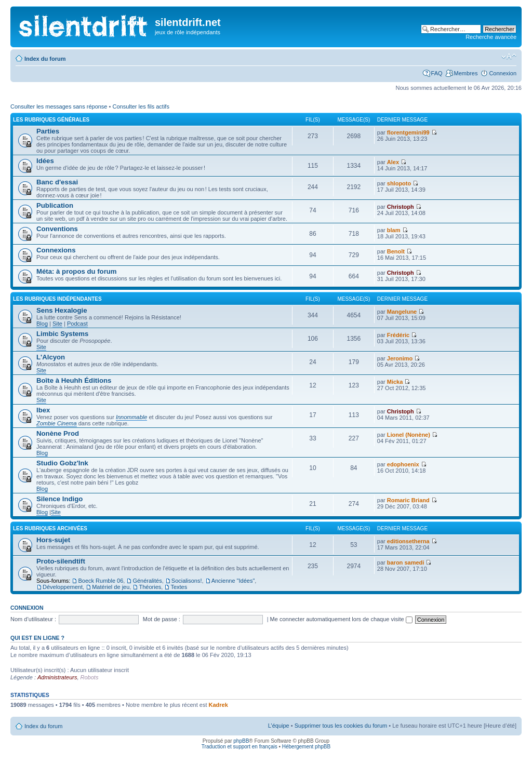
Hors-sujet (53, 540)
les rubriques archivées (50, 528)
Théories (150, 587)
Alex (393, 162)
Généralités (147, 581)
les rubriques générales (51, 120)
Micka (395, 382)
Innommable (132, 417)
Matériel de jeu (111, 587)
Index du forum (45, 59)
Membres (466, 73)
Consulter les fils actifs (141, 106)
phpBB (241, 741)
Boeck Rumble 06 (101, 581)
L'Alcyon (51, 357)
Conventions (57, 229)
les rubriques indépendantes (57, 299)
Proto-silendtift (61, 561)
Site (57, 324)
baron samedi (406, 562)
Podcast (77, 324)
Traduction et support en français (240, 747)
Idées (45, 161)
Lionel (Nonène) (409, 435)
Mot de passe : (162, 619)
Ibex (43, 410)
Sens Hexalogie (62, 310)
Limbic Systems (62, 334)
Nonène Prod (58, 433)
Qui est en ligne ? (37, 638)
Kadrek (218, 705)
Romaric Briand (408, 500)
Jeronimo (400, 358)
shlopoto (399, 183)
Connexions (56, 250)
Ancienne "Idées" (233, 581)
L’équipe (279, 726)
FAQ (437, 73)
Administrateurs (57, 677)
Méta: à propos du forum (77, 271)
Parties (48, 131)
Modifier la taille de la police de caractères (509, 57)
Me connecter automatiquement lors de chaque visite (341, 619)
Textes (179, 587)
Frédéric (398, 335)
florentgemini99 (408, 132)
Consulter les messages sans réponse (59, 106)
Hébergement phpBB (306, 747)
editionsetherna (408, 541)
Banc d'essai (57, 182)
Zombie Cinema (57, 423)
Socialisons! (187, 581)
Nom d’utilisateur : (33, 619)
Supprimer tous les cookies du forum (341, 726)
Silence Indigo (59, 499)
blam (394, 230)
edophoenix (403, 464)
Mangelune (402, 312)
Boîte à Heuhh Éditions (74, 380)
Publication (55, 205)
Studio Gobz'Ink (62, 463)
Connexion (503, 73)
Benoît (396, 251)
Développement (63, 587)
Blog (42, 324)
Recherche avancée (491, 37)
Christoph (401, 207)
